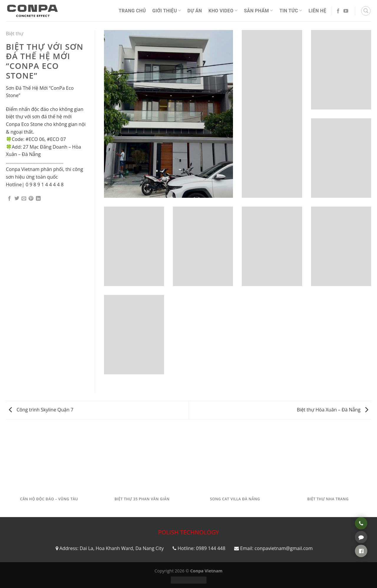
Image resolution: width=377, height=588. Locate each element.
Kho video (223, 10)
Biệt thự (15, 34)
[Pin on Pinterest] (31, 199)
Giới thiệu (167, 10)
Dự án (195, 11)
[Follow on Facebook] (338, 11)
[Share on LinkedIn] (38, 199)
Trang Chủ (132, 11)
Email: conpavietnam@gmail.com (276, 548)
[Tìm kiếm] (366, 11)
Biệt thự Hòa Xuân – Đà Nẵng (333, 410)
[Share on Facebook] (9, 199)
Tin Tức (291, 10)
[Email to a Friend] (24, 199)
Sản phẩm (258, 10)
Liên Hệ (318, 11)
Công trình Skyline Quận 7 (41, 410)
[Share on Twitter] (17, 199)
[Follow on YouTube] (346, 11)
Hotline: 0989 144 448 (201, 548)
